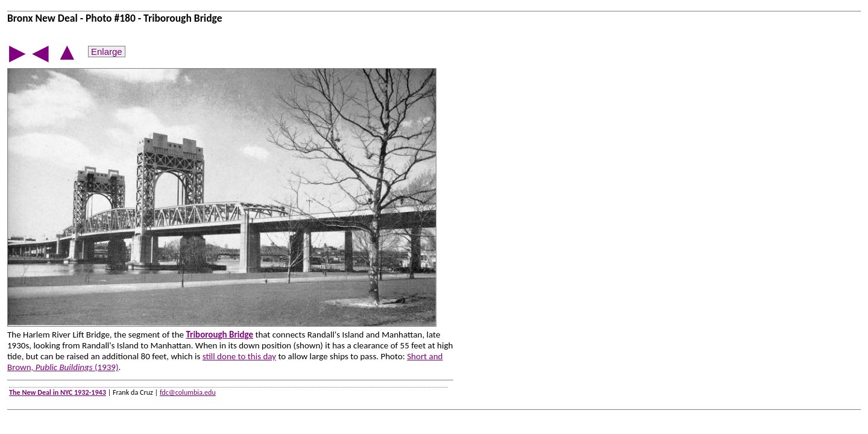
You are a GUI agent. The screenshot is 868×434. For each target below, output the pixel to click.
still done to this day (239, 356)
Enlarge (107, 52)
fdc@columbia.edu (188, 392)
